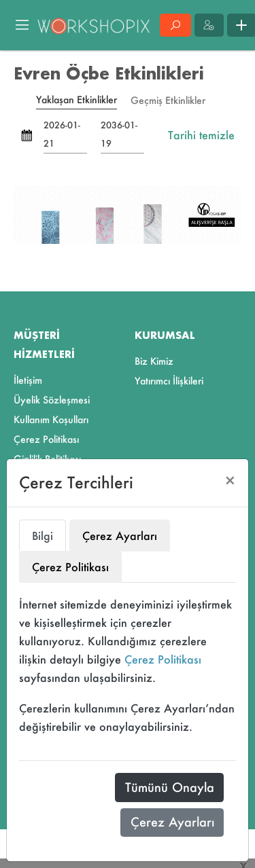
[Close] (230, 481)
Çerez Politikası (163, 659)
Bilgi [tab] (42, 536)
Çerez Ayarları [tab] (120, 536)
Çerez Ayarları (172, 822)
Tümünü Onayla (170, 787)
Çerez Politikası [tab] (70, 567)
